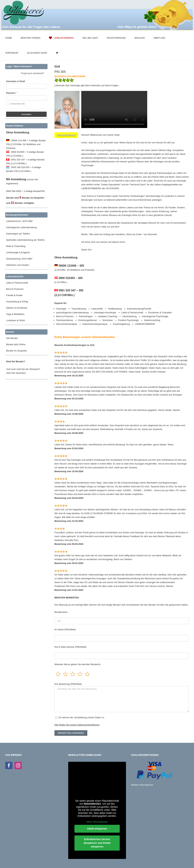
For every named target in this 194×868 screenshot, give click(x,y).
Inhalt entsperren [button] (97, 829)
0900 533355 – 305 (71, 278)
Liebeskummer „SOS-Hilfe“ (20, 221)
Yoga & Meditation (15, 314)
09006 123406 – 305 (71, 266)
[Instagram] (18, 765)
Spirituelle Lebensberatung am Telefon (25, 240)
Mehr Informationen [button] (97, 822)
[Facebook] (9, 765)
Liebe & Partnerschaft (17, 283)
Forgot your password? (32, 73)
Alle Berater (12, 338)
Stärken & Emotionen (17, 308)
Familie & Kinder (14, 295)
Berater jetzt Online (16, 344)
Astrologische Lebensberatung (21, 227)
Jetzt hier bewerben (16, 373)
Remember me (15, 104)
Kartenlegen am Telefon (18, 234)
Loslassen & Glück (15, 320)
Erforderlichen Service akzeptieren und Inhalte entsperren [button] (97, 843)
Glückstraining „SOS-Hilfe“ (19, 259)
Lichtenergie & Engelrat (18, 252)
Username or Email (16, 81)
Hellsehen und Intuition (18, 265)
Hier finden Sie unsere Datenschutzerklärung (77, 725)
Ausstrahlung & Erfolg (17, 302)
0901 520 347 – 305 (71, 290)
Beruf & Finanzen (15, 289)
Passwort (11, 93)
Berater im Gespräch (17, 351)
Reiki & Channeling (16, 246)
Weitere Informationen (142, 785)
